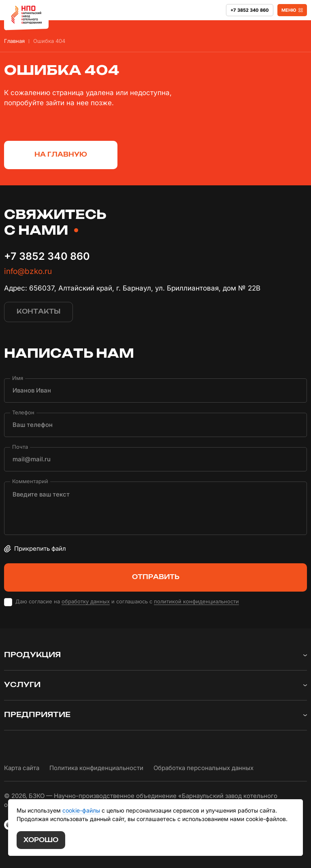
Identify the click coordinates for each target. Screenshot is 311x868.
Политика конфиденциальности (96, 768)
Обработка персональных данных (203, 768)
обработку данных (86, 601)
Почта (20, 447)
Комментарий (30, 481)
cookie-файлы (81, 810)
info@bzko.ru (28, 271)
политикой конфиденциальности (196, 601)
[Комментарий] (155, 508)
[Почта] (155, 459)
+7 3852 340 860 (47, 256)
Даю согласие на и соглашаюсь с (127, 602)
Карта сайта (22, 768)
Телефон (23, 412)
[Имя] (155, 390)
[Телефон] (155, 425)
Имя (18, 378)
